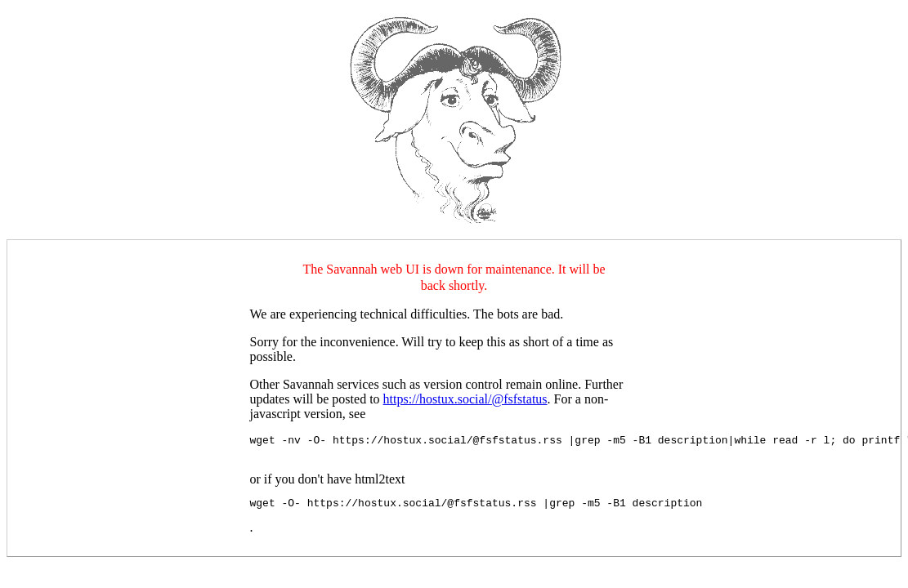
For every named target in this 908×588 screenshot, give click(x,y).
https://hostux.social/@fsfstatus (465, 399)
